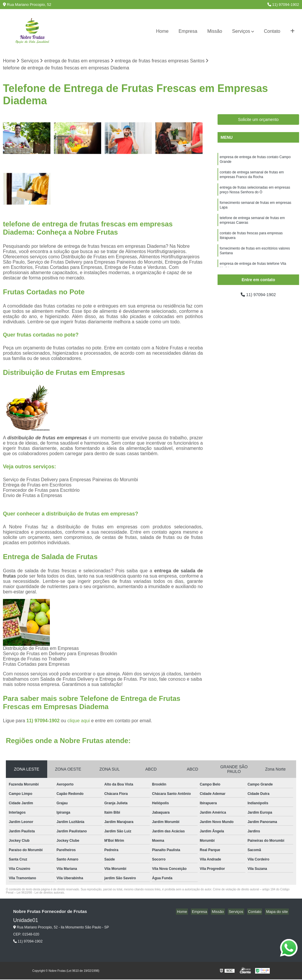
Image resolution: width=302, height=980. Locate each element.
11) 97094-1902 (283, 5)
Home (162, 31)
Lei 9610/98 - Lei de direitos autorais (40, 893)
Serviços (241, 31)
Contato (272, 31)
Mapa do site (278, 912)
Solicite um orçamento (258, 120)
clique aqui (79, 721)
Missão (215, 31)
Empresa (188, 31)
